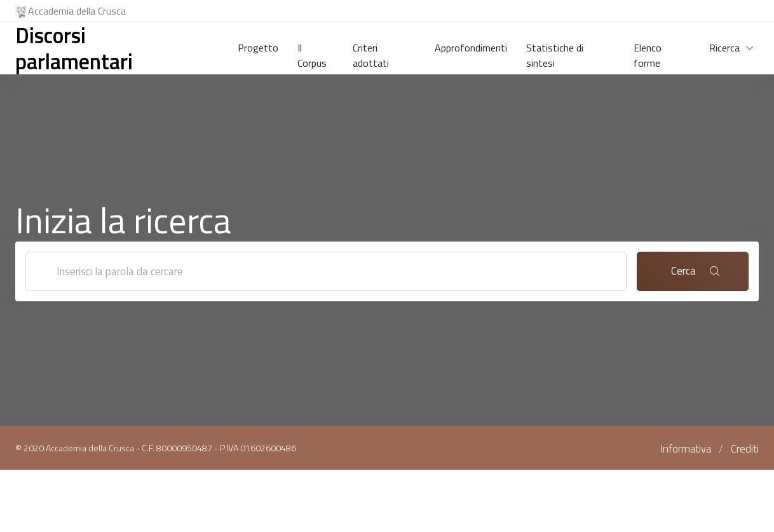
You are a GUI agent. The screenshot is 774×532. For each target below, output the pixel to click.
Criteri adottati (371, 53)
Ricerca (724, 48)
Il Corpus (312, 53)
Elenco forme (648, 53)
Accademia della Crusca (71, 11)
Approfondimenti (471, 48)
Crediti (745, 449)
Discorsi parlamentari (74, 48)
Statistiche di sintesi (555, 53)
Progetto (258, 48)
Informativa (686, 449)
